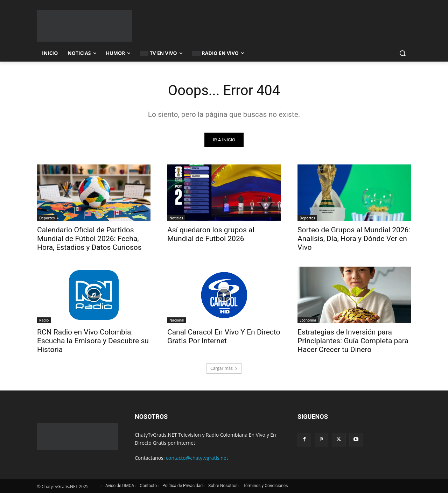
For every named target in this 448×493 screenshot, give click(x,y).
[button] (402, 53)
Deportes (47, 218)
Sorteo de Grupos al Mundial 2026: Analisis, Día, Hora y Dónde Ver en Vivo (354, 239)
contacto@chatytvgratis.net (197, 458)
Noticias (176, 218)
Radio (44, 320)
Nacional (177, 320)
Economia (308, 320)
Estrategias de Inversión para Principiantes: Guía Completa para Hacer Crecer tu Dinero (353, 341)
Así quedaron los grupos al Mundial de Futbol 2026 (211, 234)
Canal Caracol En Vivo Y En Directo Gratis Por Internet (224, 336)
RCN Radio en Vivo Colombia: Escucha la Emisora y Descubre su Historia (93, 341)
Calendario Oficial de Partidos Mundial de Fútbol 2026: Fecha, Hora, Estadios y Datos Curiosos (89, 239)
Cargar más (224, 368)
